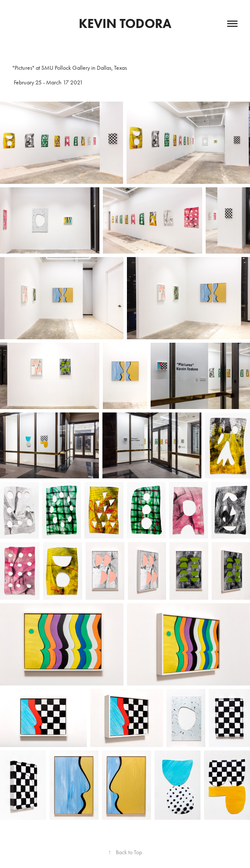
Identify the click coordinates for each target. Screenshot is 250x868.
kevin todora (125, 23)
